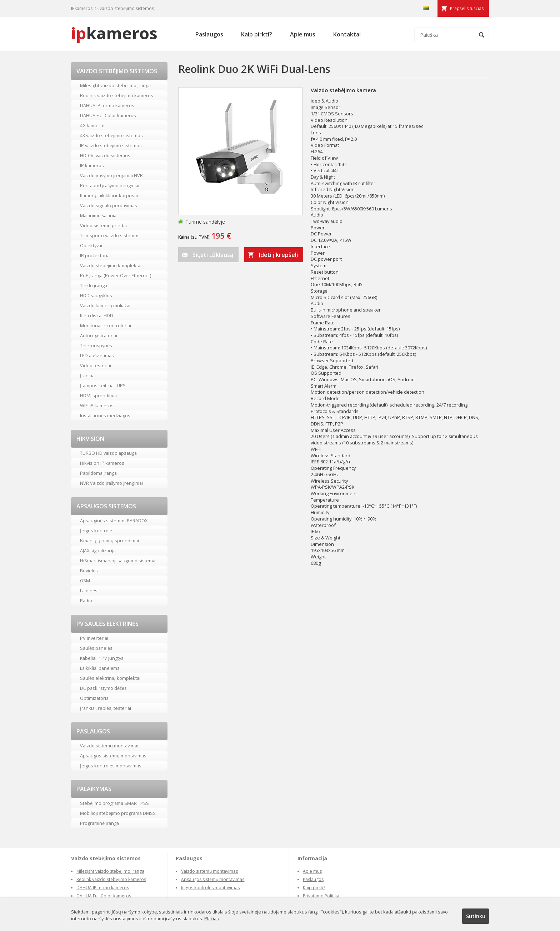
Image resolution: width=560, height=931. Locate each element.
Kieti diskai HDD (97, 315)
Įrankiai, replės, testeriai (106, 708)
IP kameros (92, 165)
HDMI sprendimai (98, 395)
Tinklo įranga (94, 285)
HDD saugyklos (96, 295)
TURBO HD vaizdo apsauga (108, 453)
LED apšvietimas (97, 355)
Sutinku (476, 916)
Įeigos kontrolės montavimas (111, 766)
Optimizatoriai (95, 698)
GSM (85, 581)
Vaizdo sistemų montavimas (110, 746)
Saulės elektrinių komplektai (110, 678)
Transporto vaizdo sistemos (110, 235)
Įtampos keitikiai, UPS (103, 385)
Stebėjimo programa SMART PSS (114, 803)
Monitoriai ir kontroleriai (106, 325)
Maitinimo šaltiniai (99, 215)
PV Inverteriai (94, 638)
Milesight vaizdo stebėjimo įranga (115, 85)
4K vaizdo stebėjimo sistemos (111, 135)
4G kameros (93, 125)
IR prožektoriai (95, 255)
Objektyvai (91, 245)
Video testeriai (96, 365)
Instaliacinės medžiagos (105, 415)
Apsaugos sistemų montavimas (113, 756)
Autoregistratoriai (99, 335)
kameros (114, 33)
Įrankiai (88, 375)
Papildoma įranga (98, 473)
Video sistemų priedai (103, 225)
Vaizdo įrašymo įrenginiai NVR (111, 175)
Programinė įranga (99, 823)
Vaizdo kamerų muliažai (105, 305)
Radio (86, 601)
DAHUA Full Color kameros (108, 115)
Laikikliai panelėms (100, 668)
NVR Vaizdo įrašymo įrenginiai (111, 483)
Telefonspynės (96, 345)
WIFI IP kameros (97, 405)
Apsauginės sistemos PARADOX (114, 521)
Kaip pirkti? (257, 34)
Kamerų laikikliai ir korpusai (109, 195)
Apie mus (303, 34)
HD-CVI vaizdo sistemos (105, 155)
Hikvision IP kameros (102, 463)
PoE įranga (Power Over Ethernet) (116, 275)
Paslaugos (209, 34)
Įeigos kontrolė (96, 531)
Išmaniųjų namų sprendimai (109, 541)
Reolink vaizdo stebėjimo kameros (117, 95)
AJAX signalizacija (98, 551)
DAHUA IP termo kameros (107, 105)
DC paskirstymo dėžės (103, 688)
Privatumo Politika (321, 896)
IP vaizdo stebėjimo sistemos (111, 145)
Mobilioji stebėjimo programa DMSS (118, 813)
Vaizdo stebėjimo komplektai (111, 265)
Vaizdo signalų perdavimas (109, 205)
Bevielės (89, 571)
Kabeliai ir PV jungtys (102, 658)
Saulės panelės (96, 648)
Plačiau (212, 918)
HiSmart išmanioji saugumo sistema (118, 561)
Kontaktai (347, 34)
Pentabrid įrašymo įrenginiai (110, 185)
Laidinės (89, 591)
